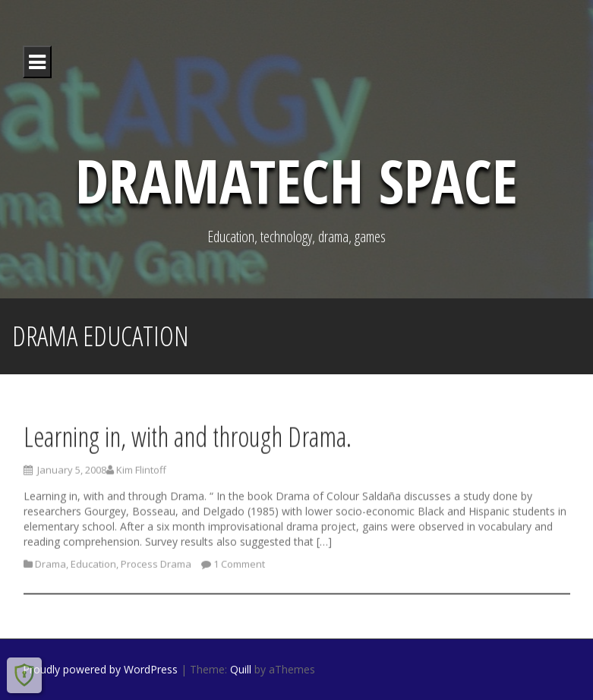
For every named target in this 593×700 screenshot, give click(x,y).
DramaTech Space (296, 180)
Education (93, 567)
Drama (50, 567)
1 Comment (239, 567)
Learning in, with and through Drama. (188, 439)
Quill (241, 669)
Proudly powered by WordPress (100, 669)
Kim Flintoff (141, 473)
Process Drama (156, 567)
